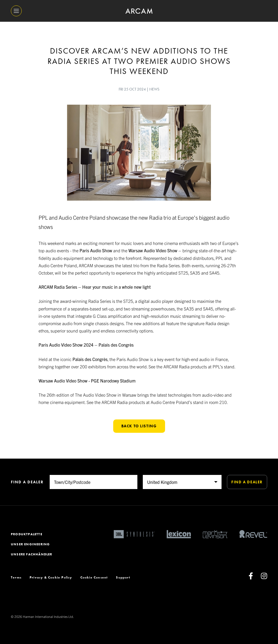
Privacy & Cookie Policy (51, 577)
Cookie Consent (94, 577)
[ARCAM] (139, 11)
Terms (16, 577)
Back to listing (139, 426)
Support (123, 577)
